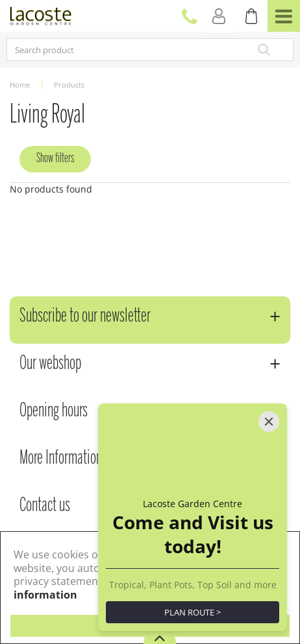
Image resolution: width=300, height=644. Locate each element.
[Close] (269, 422)
